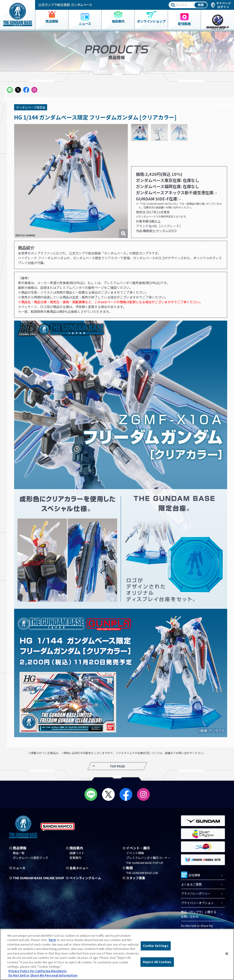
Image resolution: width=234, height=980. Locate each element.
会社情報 (191, 875)
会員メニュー (80, 868)
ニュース (19, 868)
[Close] (227, 954)
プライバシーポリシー (196, 894)
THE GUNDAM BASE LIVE (142, 873)
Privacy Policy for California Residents (38, 971)
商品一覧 (19, 853)
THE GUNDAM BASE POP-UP (145, 863)
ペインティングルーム (86, 878)
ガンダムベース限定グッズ (30, 858)
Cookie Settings (156, 946)
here (52, 940)
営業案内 (75, 858)
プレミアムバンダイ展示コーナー (148, 858)
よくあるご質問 (191, 884)
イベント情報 (135, 853)
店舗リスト (77, 853)
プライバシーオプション (197, 903)
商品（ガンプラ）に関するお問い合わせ (199, 914)
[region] (117, 954)
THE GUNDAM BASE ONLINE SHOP (35, 880)
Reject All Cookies (157, 962)
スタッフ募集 (136, 878)
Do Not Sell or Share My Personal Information (197, 928)
